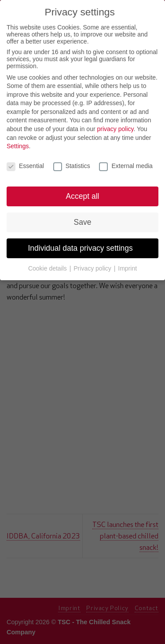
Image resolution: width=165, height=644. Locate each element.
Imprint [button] (127, 268)
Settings (18, 146)
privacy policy (115, 129)
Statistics (72, 166)
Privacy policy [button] (93, 268)
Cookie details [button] (48, 268)
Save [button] (83, 222)
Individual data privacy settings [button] (82, 248)
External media (126, 166)
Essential (25, 166)
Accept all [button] (83, 196)
